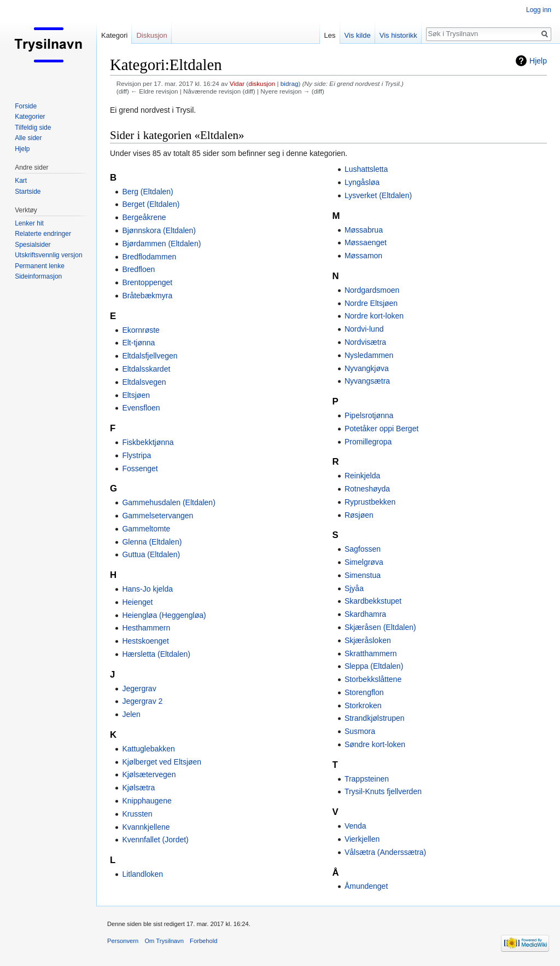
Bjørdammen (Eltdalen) (161, 244)
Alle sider (28, 138)
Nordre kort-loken (374, 316)
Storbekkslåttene (373, 679)
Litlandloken (142, 874)
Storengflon (364, 692)
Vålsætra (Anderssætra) (385, 852)
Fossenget (140, 468)
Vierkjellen (362, 839)
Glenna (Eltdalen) (152, 542)
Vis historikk (398, 35)
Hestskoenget (145, 641)
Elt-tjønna (138, 343)
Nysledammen (369, 355)
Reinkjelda (362, 476)
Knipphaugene (147, 801)
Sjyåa (354, 588)
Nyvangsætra (367, 381)
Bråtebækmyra (147, 296)
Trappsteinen (367, 779)
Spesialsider (33, 245)
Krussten (137, 814)
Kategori (114, 35)
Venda (355, 826)
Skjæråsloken (368, 640)
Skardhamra (365, 614)
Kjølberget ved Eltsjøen (162, 762)
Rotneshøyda (367, 489)
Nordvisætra (365, 342)
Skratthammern (371, 653)
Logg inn (539, 10)
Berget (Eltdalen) (151, 204)
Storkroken (363, 705)
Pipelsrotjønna (369, 415)
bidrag (290, 83)
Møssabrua (364, 230)
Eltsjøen (136, 395)
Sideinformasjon (38, 276)
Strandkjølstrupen (375, 718)
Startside (28, 192)
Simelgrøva (364, 562)
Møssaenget (366, 242)
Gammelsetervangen (157, 516)
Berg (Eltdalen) (147, 192)
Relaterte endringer (43, 234)
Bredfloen (138, 269)
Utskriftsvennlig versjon (48, 255)
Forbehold (203, 941)
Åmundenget (366, 886)
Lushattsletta (366, 169)
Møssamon (363, 256)
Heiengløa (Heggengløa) (164, 615)
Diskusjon (151, 35)
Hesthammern (146, 628)
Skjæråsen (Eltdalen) (380, 627)
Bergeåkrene (144, 217)
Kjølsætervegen (149, 774)
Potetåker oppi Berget (381, 429)
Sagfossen (363, 549)
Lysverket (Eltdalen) (378, 195)
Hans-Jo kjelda (147, 589)
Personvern (123, 941)
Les (330, 35)
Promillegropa (368, 442)
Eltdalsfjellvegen (150, 356)
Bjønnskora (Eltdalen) (159, 230)
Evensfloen (141, 408)
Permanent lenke (40, 266)
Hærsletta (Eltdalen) (156, 654)
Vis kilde (358, 35)
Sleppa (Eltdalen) (374, 666)
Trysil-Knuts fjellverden (383, 791)
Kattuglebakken (148, 749)
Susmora (360, 731)
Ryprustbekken (370, 502)
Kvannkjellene (146, 827)
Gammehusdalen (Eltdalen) (168, 502)
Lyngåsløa (362, 182)
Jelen (131, 714)
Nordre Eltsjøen (371, 303)
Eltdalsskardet (146, 369)
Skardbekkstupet (373, 601)
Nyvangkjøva (367, 368)
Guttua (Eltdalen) (151, 554)
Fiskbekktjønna (148, 442)
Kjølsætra (138, 788)
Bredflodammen (149, 257)
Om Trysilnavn (164, 941)
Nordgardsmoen (372, 290)
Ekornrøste (141, 330)
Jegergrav (139, 689)
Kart (21, 181)
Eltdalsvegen (144, 382)
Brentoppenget (147, 282)
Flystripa (136, 455)
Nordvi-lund (364, 329)
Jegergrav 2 (142, 701)
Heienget (137, 602)
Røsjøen (359, 515)
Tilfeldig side (33, 128)
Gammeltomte (146, 529)
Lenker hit (29, 223)
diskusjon (262, 83)
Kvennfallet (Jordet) (155, 840)
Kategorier (30, 117)
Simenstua (363, 575)
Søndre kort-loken (375, 744)
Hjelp (538, 61)
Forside (26, 106)
